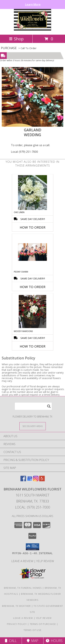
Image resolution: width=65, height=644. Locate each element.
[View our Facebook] (23, 480)
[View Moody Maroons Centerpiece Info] (32, 311)
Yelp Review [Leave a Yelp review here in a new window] (45, 561)
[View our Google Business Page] (29, 480)
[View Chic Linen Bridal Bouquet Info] (32, 193)
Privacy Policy (17, 624)
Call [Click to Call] (11, 641)
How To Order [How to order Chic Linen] (33, 227)
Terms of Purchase (43, 624)
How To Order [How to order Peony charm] (33, 287)
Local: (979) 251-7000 (24, 152)
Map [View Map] (33, 641)
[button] (32, 547)
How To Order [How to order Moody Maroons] (33, 346)
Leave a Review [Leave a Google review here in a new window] (23, 561)
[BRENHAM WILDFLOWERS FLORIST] (32, 30)
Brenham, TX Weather (16, 606)
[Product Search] (33, 406)
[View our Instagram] (36, 480)
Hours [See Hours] (54, 641)
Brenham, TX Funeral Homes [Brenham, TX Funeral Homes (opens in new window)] (23, 588)
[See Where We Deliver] (33, 426)
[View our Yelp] (42, 480)
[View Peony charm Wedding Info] (32, 252)
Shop (16, 39)
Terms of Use (33, 630)
